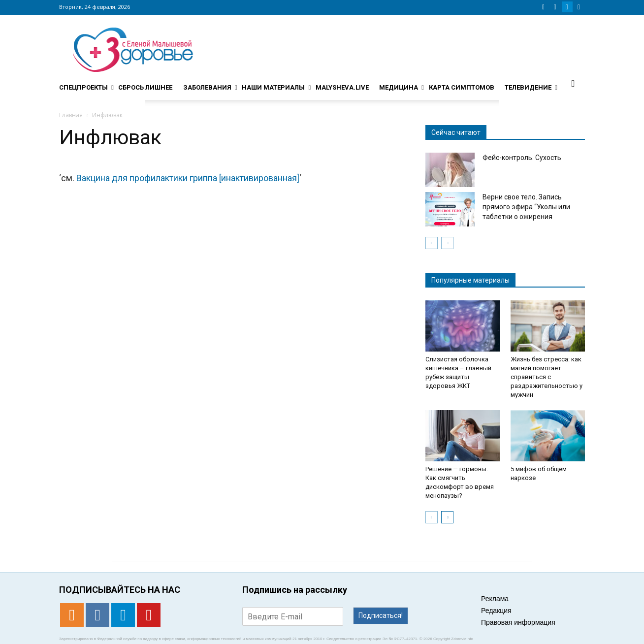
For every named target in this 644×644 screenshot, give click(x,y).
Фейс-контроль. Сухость (522, 158)
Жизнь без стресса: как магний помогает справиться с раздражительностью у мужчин (547, 377)
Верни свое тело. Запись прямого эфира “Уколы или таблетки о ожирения (526, 207)
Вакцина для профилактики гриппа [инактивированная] (188, 178)
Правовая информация (518, 622)
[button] (573, 83)
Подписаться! (381, 615)
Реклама (495, 599)
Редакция (496, 611)
